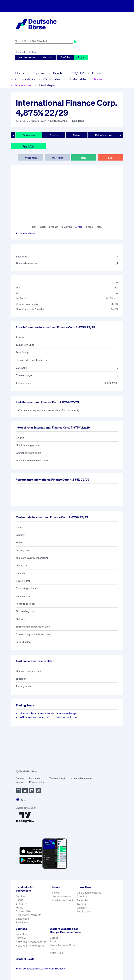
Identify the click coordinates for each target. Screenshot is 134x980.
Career (54, 938)
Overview (29, 135)
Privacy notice (37, 782)
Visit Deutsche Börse (89, 893)
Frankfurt (29, 146)
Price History (103, 135)
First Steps (22, 922)
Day (34, 227)
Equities (39, 73)
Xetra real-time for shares (31, 942)
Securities (83, 900)
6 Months (67, 227)
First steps (47, 85)
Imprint (20, 782)
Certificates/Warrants (28, 915)
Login (80, 57)
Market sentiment (63, 900)
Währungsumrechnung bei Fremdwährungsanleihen (48, 717)
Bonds (58, 73)
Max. (99, 227)
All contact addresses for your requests (41, 969)
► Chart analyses (25, 233)
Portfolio (65, 57)
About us (82, 896)
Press (53, 941)
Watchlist (48, 57)
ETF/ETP (77, 73)
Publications (84, 912)
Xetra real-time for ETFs (30, 946)
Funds (96, 73)
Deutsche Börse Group (63, 945)
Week (43, 227)
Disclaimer (35, 778)
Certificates (52, 79)
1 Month (53, 227)
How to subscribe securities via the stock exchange (48, 713)
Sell (110, 158)
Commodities (25, 79)
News (98, 79)
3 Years (89, 227)
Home (20, 73)
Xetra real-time (27, 57)
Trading (81, 904)
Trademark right (58, 778)
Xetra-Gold (56, 953)
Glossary (82, 908)
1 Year (79, 227)
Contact (21, 52)
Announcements (62, 896)
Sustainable (77, 79)
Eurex (53, 949)
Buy (84, 158)
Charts (54, 135)
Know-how (23, 85)
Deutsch (32, 52)
